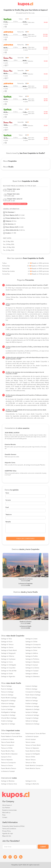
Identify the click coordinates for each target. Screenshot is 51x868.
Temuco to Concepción (8, 763)
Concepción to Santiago (33, 692)
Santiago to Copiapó (32, 671)
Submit (43, 847)
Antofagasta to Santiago (9, 712)
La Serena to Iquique (32, 737)
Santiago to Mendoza (8, 781)
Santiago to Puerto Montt (9, 650)
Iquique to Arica (6, 757)
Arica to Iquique (31, 739)
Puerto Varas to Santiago (33, 695)
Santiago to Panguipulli (8, 653)
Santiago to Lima (31, 781)
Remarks (8, 522)
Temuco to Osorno (7, 766)
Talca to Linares (30, 742)
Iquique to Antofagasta (33, 754)
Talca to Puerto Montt (8, 742)
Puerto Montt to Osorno (33, 768)
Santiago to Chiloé (31, 650)
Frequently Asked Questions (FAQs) (13, 826)
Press (4, 815)
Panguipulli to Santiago (8, 701)
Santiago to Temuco (7, 645)
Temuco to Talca (31, 763)
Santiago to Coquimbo (8, 668)
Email (7, 507)
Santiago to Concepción (33, 645)
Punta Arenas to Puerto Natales (11, 734)
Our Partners (6, 808)
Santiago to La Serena (32, 668)
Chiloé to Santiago (31, 698)
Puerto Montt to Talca (8, 751)
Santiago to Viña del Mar (9, 671)
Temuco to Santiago (7, 692)
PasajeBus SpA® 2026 (19, 865)
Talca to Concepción (8, 745)
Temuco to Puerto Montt (33, 745)
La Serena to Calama (7, 739)
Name (7, 493)
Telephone (9, 515)
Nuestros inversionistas (9, 810)
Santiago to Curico (7, 662)
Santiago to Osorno (7, 648)
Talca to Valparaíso (7, 760)
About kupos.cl (7, 805)
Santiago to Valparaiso (32, 662)
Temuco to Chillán (7, 748)
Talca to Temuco (31, 760)
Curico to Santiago (7, 709)
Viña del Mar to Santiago (9, 718)
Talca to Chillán (30, 757)
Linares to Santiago (31, 686)
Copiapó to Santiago (32, 718)
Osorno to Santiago (7, 695)
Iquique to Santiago (32, 712)
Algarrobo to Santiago (8, 724)
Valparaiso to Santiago (32, 709)
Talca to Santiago (6, 686)
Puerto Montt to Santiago (9, 698)
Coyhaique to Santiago (8, 706)
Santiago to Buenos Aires (9, 784)
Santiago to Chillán (31, 642)
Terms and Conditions (9, 829)
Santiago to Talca (6, 639)
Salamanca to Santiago (33, 724)
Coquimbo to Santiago (8, 715)
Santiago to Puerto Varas (33, 648)
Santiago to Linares (31, 639)
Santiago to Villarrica (8, 656)
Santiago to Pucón (7, 642)
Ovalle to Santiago (7, 721)
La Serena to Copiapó (8, 771)
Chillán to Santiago (31, 689)
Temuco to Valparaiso (32, 748)
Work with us (6, 813)
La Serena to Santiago (32, 715)
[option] (25, 571)
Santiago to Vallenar (32, 674)
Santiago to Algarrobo (8, 677)
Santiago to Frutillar (32, 656)
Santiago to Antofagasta (9, 665)
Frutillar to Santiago (32, 704)
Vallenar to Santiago (32, 721)
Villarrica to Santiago (8, 704)
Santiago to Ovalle (7, 674)
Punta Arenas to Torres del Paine (36, 734)
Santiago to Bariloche (32, 784)
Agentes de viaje (8, 834)
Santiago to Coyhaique (8, 659)
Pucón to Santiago (7, 689)
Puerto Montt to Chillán (33, 751)
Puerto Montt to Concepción (34, 766)
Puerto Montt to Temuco (9, 768)
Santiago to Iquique (32, 665)
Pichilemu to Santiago (32, 706)
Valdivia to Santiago (32, 701)
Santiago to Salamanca (33, 677)
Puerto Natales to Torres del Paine (12, 737)
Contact (5, 817)
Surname (8, 500)
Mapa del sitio (7, 836)
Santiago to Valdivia (32, 653)
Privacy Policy (6, 831)
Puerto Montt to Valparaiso (9, 754)
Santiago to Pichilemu (32, 659)
